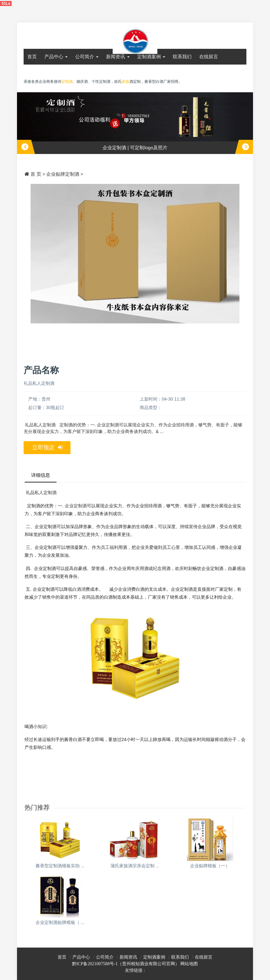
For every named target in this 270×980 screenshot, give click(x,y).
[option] (135, 123)
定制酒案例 (151, 57)
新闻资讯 (118, 57)
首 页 (36, 174)
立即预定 (47, 448)
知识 (42, 726)
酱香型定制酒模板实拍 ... (60, 866)
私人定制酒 (46, 493)
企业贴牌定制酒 (63, 174)
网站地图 (189, 964)
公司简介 (87, 57)
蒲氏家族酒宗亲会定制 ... (135, 866)
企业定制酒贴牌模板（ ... (60, 922)
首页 (32, 57)
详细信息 (41, 475)
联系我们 (182, 57)
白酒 (77, 589)
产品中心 (56, 57)
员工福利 (110, 547)
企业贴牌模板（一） (210, 866)
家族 (126, 82)
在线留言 (209, 57)
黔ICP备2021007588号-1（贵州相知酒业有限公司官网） (126, 964)
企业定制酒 (76, 506)
